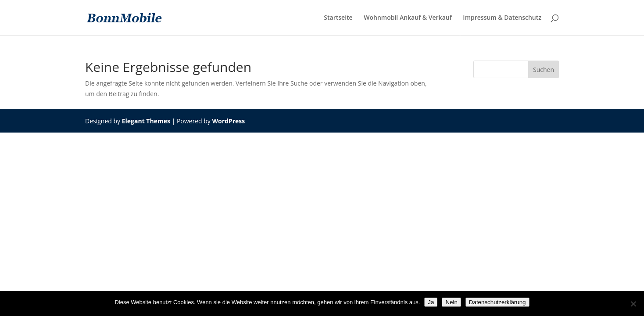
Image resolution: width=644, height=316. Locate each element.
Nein (451, 302)
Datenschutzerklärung (497, 302)
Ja (431, 302)
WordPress (228, 121)
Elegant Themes (146, 121)
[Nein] (633, 304)
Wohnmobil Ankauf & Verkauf (408, 18)
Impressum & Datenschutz (502, 18)
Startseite (338, 18)
